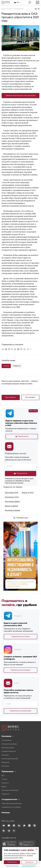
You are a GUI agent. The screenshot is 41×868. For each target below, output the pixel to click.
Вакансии (5, 762)
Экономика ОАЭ (12, 493)
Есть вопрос (30, 397)
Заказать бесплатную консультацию (20, 96)
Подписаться (22, 437)
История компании (9, 744)
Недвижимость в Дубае (11, 807)
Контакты (5, 766)
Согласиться (12, 862)
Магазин (6, 813)
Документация (8, 748)
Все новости (11, 397)
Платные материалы (10, 790)
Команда (5, 755)
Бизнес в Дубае (11, 506)
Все (3, 776)
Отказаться (29, 862)
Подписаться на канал (21, 637)
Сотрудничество (11, 799)
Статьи (6, 366)
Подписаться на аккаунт (21, 670)
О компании (6, 740)
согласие (9, 481)
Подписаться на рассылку (21, 711)
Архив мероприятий (10, 759)
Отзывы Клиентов (9, 751)
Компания (7, 736)
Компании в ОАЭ (12, 497)
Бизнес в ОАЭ (28, 493)
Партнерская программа (12, 804)
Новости (17, 366)
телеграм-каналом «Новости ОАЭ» (18, 384)
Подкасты (6, 794)
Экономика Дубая (12, 502)
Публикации (9, 771)
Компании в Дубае (13, 511)
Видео (4, 787)
